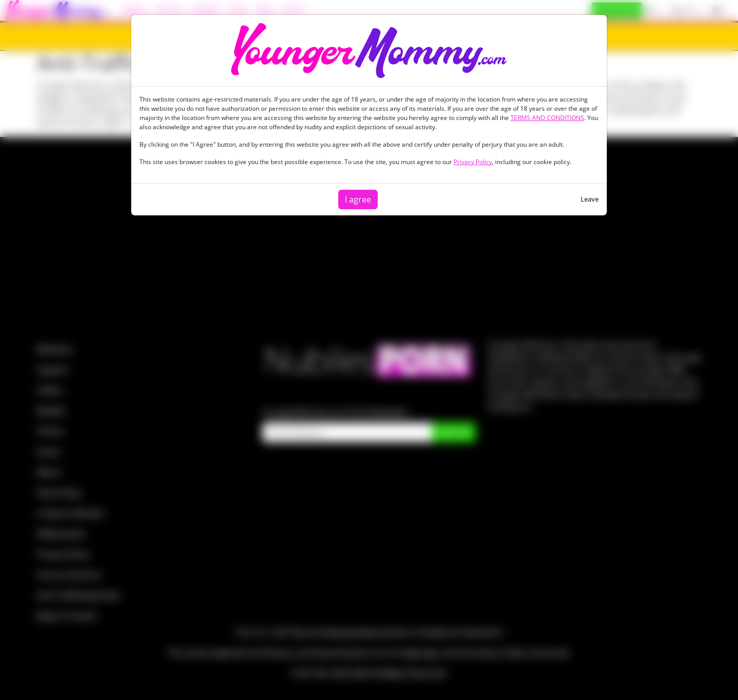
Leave (590, 199)
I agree (358, 199)
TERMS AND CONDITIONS (547, 118)
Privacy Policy (473, 162)
